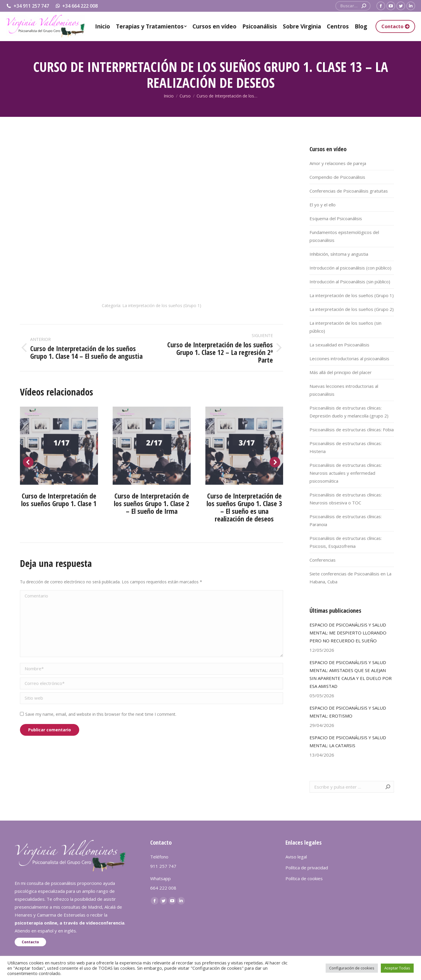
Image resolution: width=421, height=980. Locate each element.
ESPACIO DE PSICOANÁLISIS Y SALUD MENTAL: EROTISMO (348, 712)
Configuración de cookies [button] (352, 968)
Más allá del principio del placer (341, 372)
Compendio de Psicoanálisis (337, 177)
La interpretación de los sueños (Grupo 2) (352, 309)
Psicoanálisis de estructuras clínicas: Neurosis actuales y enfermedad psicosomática (346, 473)
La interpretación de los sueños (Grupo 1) (162, 305)
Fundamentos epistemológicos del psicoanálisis (344, 236)
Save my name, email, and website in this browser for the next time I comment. (101, 714)
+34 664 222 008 (76, 6)
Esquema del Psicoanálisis (336, 218)
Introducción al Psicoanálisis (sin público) (350, 282)
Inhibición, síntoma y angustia (339, 254)
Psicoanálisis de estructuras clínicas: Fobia (352, 430)
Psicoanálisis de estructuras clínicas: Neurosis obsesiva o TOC (346, 499)
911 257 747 (163, 866)
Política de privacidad (307, 868)
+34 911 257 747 (27, 6)
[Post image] (59, 446)
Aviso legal (296, 857)
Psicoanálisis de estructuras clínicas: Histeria (346, 447)
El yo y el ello (323, 205)
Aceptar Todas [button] (397, 968)
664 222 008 (163, 888)
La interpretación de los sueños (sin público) (345, 327)
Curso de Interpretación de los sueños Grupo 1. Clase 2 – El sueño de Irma (152, 503)
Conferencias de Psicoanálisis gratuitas (349, 191)
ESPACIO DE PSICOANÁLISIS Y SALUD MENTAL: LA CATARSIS (348, 741)
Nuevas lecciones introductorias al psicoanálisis (344, 390)
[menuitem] (103, 26)
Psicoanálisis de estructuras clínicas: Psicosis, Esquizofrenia (346, 542)
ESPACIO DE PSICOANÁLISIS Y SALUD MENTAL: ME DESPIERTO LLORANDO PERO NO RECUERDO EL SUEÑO (348, 633)
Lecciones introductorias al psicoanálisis (349, 358)
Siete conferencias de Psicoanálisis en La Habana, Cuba (350, 578)
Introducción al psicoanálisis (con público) (350, 268)
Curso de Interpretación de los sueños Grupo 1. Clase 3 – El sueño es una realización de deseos (244, 507)
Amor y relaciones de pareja (338, 163)
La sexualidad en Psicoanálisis (339, 345)
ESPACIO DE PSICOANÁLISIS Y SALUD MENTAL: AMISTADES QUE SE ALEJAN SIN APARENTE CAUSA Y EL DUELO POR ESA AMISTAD (351, 674)
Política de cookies (304, 878)
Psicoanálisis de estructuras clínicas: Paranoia (346, 520)
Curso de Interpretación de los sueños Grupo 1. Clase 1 (59, 500)
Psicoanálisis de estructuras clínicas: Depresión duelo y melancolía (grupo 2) (349, 412)
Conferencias (323, 560)
